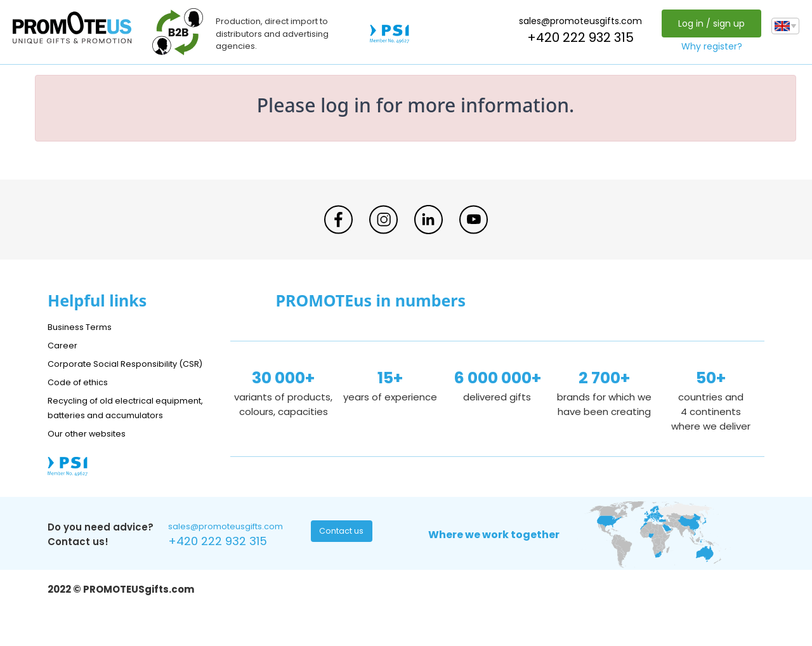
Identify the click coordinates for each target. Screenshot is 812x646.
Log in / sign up (708, 23)
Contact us (343, 564)
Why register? (709, 46)
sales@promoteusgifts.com (577, 21)
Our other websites (93, 462)
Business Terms (84, 326)
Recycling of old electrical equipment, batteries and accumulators (109, 429)
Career (64, 345)
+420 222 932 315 (577, 37)
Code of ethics (83, 396)
